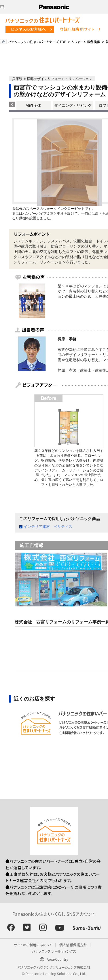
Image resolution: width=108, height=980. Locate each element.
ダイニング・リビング (73, 105)
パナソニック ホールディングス (54, 951)
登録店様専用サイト (77, 29)
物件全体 (34, 105)
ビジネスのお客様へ (29, 29)
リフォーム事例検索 (86, 42)
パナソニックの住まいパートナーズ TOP (37, 42)
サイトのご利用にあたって (33, 945)
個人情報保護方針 (73, 945)
